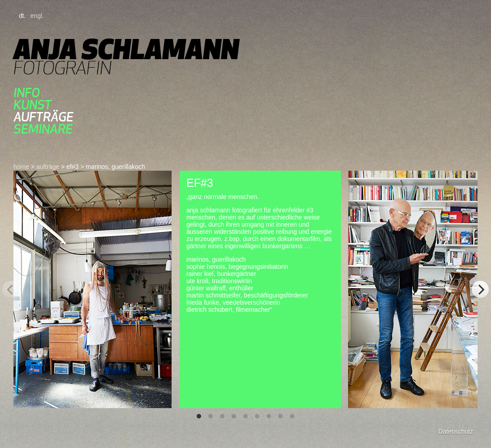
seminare (43, 129)
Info (27, 93)
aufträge (43, 117)
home (21, 167)
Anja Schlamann (126, 49)
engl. (37, 16)
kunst (32, 105)
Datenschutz (456, 431)
